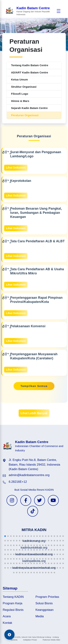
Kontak (7, 623)
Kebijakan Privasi (30, 640)
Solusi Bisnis (44, 603)
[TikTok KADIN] (33, 511)
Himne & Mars (20, 101)
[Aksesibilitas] (9, 635)
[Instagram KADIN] (12, 500)
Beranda (14, 640)
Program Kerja (13, 603)
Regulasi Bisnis (13, 610)
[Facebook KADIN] (26, 500)
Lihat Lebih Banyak (34, 413)
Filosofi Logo (20, 94)
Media (40, 616)
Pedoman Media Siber (51, 640)
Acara (7, 616)
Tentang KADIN (13, 597)
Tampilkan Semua (34, 386)
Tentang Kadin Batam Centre (30, 65)
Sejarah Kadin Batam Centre (29, 108)
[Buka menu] (59, 11)
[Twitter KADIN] (40, 500)
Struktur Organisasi (24, 87)
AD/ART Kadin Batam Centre (30, 72)
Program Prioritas (47, 597)
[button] (5, 536)
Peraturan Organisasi (25, 115)
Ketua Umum (19, 79)
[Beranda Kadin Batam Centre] (30, 11)
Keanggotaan (45, 610)
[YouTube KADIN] (53, 500)
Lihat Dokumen (16, 167)
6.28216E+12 (18, 482)
